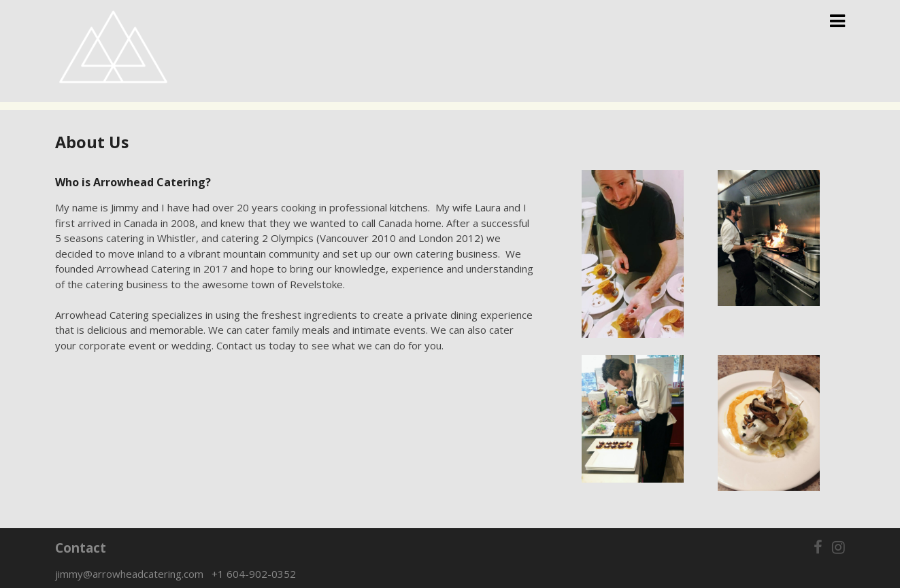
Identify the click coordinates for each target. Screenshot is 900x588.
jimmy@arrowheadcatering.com (133, 574)
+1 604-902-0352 (254, 574)
